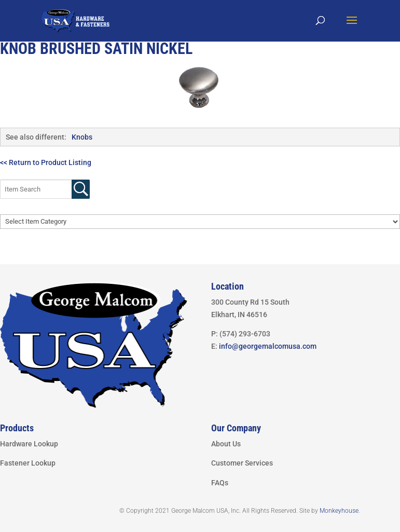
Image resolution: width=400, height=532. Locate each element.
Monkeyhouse (339, 511)
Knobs (82, 137)
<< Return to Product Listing (46, 162)
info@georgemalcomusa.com (268, 346)
